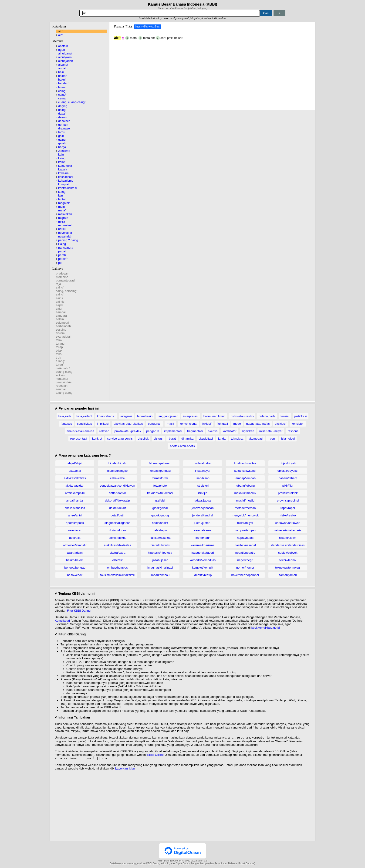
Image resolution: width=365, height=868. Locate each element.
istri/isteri (203, 486)
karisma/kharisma (203, 545)
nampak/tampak (245, 530)
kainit (62, 162)
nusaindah (65, 236)
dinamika (187, 439)
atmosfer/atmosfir (75, 545)
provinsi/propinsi (288, 500)
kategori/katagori (203, 553)
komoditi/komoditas (203, 560)
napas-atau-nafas (258, 424)
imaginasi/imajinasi (160, 568)
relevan (104, 431)
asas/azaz (75, 530)
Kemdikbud (62, 621)
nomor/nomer (245, 568)
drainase (64, 128)
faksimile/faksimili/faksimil (117, 575)
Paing (62, 244)
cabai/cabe (117, 478)
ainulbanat (65, 53)
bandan (64, 83)
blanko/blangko (117, 471)
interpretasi (191, 416)
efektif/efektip (117, 538)
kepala (63, 169)
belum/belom (75, 560)
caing (62, 91)
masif (171, 424)
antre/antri (75, 515)
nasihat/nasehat (245, 545)
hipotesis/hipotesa (160, 553)
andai (62, 68)
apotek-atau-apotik (182, 446)
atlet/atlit (75, 538)
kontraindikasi (68, 188)
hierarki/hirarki (160, 545)
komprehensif (106, 416)
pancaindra (66, 248)
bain (61, 72)
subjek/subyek (288, 553)
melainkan (65, 214)
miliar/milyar (245, 523)
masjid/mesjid (245, 500)
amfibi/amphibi (75, 493)
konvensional (188, 424)
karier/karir (203, 538)
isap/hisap (203, 478)
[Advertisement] (212, 72)
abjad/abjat (75, 463)
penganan (155, 424)
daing (62, 110)
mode (237, 424)
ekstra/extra (118, 553)
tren (272, 439)
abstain (63, 46)
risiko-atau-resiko (242, 416)
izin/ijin (203, 493)
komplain (64, 184)
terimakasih (145, 416)
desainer (64, 121)
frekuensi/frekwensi (160, 493)
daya (62, 114)
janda (222, 439)
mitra (62, 222)
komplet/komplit (203, 568)
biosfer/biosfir (117, 463)
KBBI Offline (155, 755)
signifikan (248, 431)
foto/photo (160, 486)
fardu (62, 132)
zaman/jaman (288, 575)
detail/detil (117, 515)
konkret (97, 439)
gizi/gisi (160, 500)
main (61, 207)
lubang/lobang (245, 486)
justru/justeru (203, 523)
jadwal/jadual (203, 500)
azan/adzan (75, 553)
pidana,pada (267, 416)
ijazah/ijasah (160, 560)
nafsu (62, 229)
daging (63, 106)
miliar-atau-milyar (271, 431)
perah (62, 255)
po (60, 263)
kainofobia (65, 166)
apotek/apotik (75, 523)
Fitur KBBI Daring (79, 611)
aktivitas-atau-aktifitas (128, 424)
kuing (62, 192)
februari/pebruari (160, 463)
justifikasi (301, 416)
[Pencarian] (170, 13)
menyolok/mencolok (245, 515)
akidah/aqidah (75, 486)
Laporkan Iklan (125, 769)
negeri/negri (245, 560)
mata (62, 210)
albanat (63, 65)
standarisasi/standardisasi (288, 545)
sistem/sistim (288, 538)
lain (61, 195)
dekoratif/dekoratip (117, 500)
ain (61, 31)
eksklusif (281, 424)
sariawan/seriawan (288, 523)
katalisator (229, 431)
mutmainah (66, 225)
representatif (79, 439)
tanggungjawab (168, 416)
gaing (62, 140)
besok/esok (75, 575)
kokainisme (66, 181)
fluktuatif (222, 424)
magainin (64, 203)
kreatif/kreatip (203, 575)
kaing (62, 158)
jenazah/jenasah (203, 508)
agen (62, 50)
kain (61, 154)
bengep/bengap (75, 568)
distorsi (158, 439)
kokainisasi (66, 177)
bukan (62, 87)
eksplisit (143, 439)
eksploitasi (206, 439)
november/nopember (245, 575)
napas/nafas (245, 538)
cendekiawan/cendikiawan (117, 486)
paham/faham (288, 478)
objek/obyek (288, 463)
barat (172, 439)
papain (63, 251)
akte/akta (75, 471)
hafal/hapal (160, 530)
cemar (62, 98)
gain (61, 136)
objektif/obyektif (288, 471)
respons (293, 431)
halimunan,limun (215, 416)
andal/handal (75, 500)
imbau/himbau (160, 575)
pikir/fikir (288, 486)
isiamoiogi (288, 439)
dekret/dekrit (118, 508)
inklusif (207, 424)
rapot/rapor (288, 508)
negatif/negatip (245, 553)
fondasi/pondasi (160, 471)
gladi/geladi (160, 508)
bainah (63, 76)
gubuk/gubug (160, 515)
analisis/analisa (75, 508)
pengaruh (153, 431)
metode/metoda (245, 508)
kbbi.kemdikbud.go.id (266, 628)
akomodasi (256, 439)
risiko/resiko (288, 515)
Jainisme (64, 151)
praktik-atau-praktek (128, 431)
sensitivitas (84, 424)
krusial (285, 416)
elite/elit (117, 560)
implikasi (103, 424)
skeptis (213, 431)
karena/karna (203, 530)
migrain (63, 218)
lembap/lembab (245, 478)
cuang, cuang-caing (72, 102)
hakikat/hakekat (160, 538)
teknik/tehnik (288, 560)
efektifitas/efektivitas (117, 545)
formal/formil (160, 478)
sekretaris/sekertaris (288, 530)
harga (62, 147)
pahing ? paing (68, 240)
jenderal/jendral (203, 515)
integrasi (126, 416)
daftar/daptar (118, 493)
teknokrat (237, 439)
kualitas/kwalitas (245, 463)
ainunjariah (66, 61)
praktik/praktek (288, 493)
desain (63, 117)
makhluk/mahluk (245, 493)
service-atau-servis (120, 439)
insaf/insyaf (203, 471)
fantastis (66, 424)
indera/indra (203, 463)
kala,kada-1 (84, 416)
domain (63, 125)
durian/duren (117, 530)
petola (63, 259)
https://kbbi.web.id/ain (148, 27)
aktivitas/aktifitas (75, 478)
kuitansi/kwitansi (245, 471)
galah (62, 143)
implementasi (173, 431)
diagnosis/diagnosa (117, 523)
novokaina (65, 233)
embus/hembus (117, 568)
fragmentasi (195, 431)
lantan (62, 199)
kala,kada (65, 416)
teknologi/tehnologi (288, 568)
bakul (62, 80)
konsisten (298, 424)
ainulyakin (65, 57)
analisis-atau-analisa (80, 431)
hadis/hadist (160, 523)
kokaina (63, 173)
